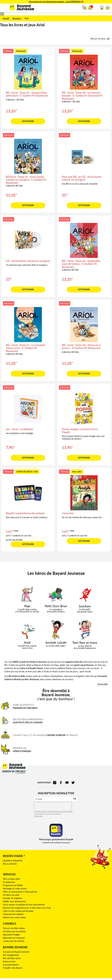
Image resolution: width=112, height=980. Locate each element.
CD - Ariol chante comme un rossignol (28, 261)
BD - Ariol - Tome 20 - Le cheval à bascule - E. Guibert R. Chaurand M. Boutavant (82, 96)
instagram (55, 783)
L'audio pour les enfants (14, 941)
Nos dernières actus (12, 958)
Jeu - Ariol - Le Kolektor (20, 429)
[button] (102, 8)
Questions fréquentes (13, 861)
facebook (61, 783)
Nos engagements (11, 955)
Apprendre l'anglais (11, 935)
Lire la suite (38, 816)
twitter (73, 783)
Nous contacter (10, 864)
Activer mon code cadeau (14, 917)
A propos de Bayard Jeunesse (16, 952)
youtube (67, 783)
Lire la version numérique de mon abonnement (24, 905)
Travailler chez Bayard (13, 968)
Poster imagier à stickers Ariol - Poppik (80, 431)
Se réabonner (9, 882)
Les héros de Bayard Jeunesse (56, 573)
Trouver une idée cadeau (14, 928)
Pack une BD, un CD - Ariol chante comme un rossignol (82, 178)
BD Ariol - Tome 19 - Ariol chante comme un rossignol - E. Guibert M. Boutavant (26, 180)
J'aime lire (68, 513)
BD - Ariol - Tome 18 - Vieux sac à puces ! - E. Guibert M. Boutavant (81, 346)
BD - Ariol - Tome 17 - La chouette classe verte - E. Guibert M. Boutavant (26, 348)
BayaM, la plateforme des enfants (25, 513)
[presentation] (53, 807)
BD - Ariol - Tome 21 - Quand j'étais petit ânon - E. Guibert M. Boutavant (27, 94)
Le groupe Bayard (11, 965)
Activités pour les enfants (14, 931)
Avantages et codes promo (15, 889)
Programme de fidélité (13, 885)
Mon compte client (11, 879)
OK (75, 799)
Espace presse (9, 961)
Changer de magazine (12, 898)
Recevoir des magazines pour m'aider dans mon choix (27, 908)
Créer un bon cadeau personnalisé (18, 911)
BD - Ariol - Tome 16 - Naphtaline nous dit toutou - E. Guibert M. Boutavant (81, 264)
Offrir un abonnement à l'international (20, 892)
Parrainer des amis (11, 895)
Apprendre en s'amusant (14, 938)
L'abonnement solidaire (13, 914)
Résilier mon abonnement (14, 901)
